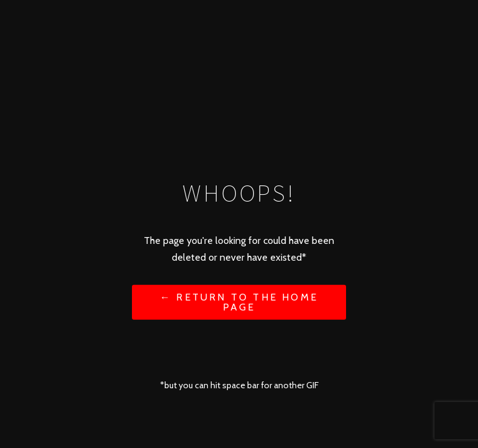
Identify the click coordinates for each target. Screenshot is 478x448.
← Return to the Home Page (239, 301)
